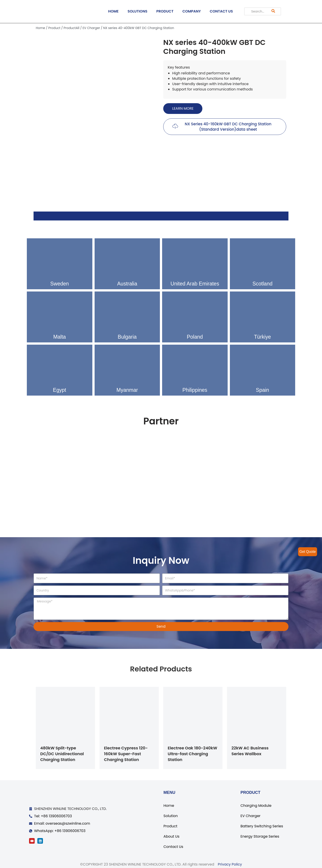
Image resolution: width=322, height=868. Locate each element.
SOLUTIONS (137, 11)
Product (54, 28)
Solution (171, 816)
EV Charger (91, 28)
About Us (171, 836)
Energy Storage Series (260, 836)
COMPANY (192, 11)
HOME (113, 11)
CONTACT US (221, 11)
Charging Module (256, 806)
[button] (183, 109)
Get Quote (307, 552)
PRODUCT (165, 11)
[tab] (161, 216)
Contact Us (173, 847)
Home (40, 28)
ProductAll (71, 28)
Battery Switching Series (262, 826)
